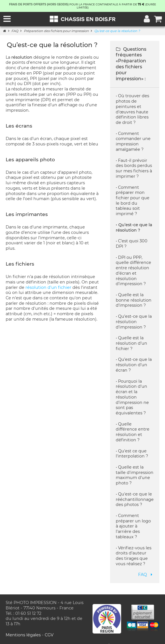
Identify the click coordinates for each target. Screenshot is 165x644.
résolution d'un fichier (48, 287)
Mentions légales (24, 630)
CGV (49, 630)
